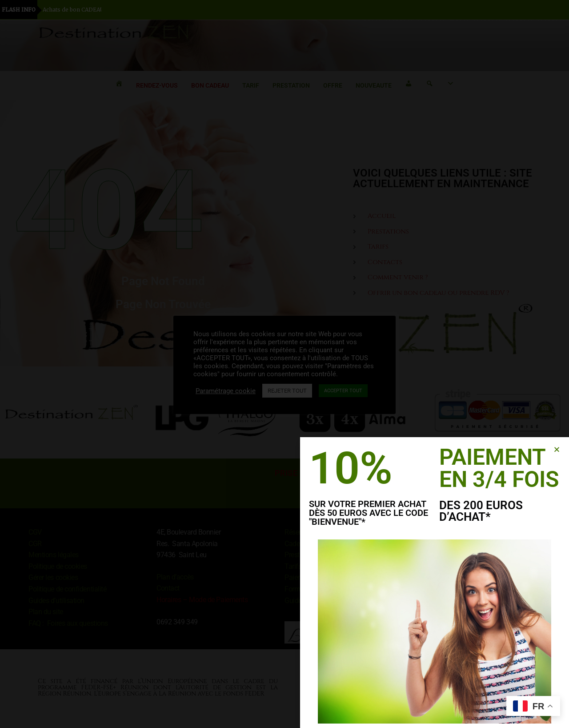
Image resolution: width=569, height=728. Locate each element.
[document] (284, 364)
